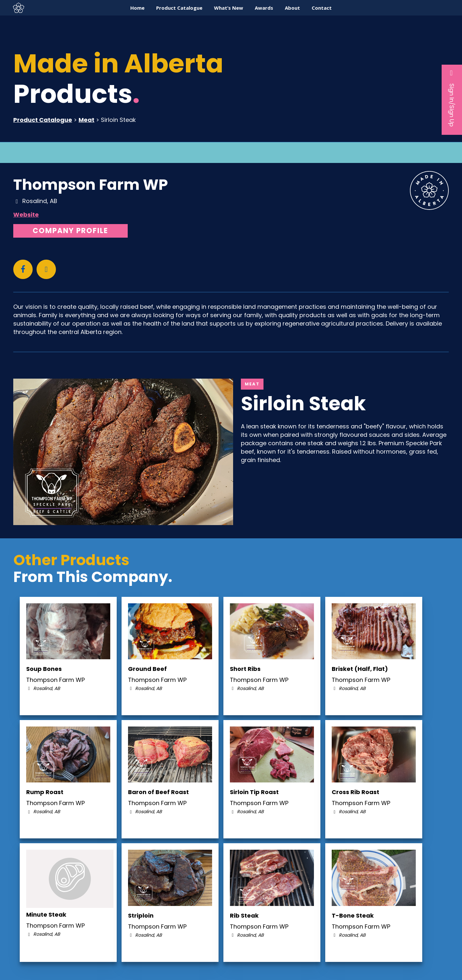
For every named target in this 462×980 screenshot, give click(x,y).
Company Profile (70, 231)
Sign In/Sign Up (452, 98)
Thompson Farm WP (91, 185)
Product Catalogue (43, 120)
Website (26, 215)
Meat (86, 120)
